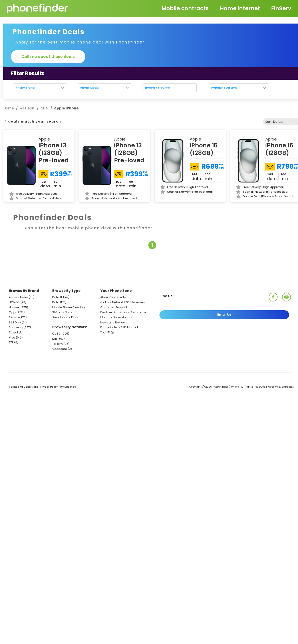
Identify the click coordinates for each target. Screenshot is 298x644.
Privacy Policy (49, 387)
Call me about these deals (48, 57)
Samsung (16, 327)
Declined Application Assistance (123, 312)
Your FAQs (107, 332)
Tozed (14, 332)
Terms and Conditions (23, 387)
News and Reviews (114, 322)
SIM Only (15, 322)
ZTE (11, 342)
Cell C (56, 334)
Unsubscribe (68, 387)
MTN (44, 108)
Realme (15, 317)
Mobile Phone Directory (69, 307)
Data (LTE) (59, 302)
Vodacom (60, 349)
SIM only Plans (62, 312)
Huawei (14, 307)
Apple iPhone (18, 297)
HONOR (14, 302)
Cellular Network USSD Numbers (123, 302)
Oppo (13, 312)
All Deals (27, 108)
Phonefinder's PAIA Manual (119, 327)
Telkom (57, 344)
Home (9, 108)
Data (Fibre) (61, 297)
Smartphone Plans (65, 317)
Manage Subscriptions (117, 317)
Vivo (12, 338)
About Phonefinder (114, 297)
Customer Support (114, 307)
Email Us (224, 315)
